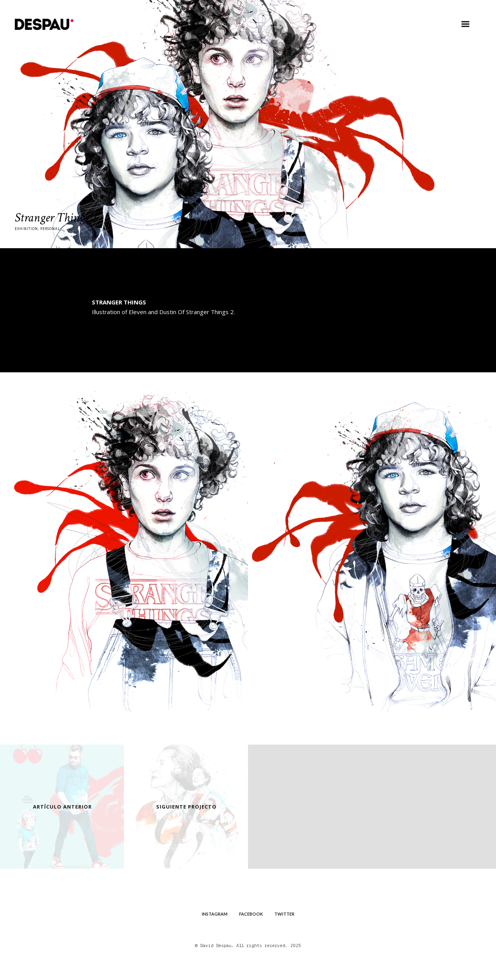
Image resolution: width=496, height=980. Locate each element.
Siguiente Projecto (186, 806)
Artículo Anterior (62, 806)
